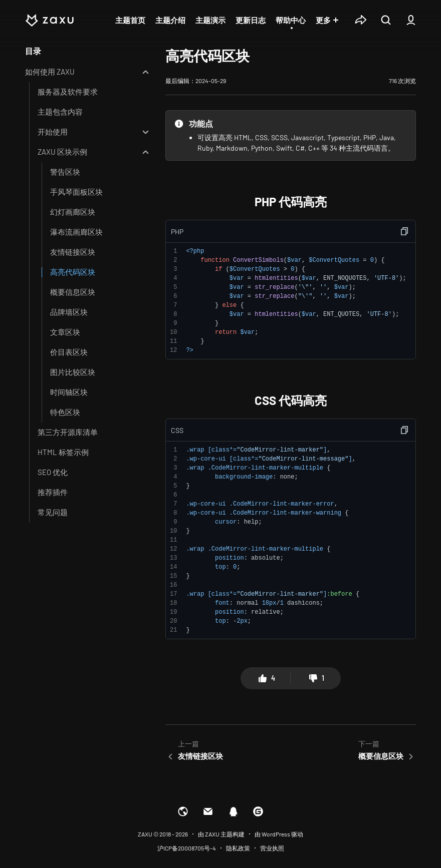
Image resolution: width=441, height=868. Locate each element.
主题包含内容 (60, 112)
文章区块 (65, 332)
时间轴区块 (69, 392)
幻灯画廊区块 (73, 212)
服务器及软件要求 (68, 92)
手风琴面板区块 (76, 192)
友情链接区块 (73, 252)
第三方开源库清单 (68, 432)
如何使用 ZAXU (50, 72)
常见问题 (53, 512)
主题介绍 (170, 20)
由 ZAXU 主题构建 (221, 834)
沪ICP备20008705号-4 (187, 848)
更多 (323, 20)
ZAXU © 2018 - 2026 (163, 834)
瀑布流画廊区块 (76, 232)
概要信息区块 (73, 292)
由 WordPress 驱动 (279, 834)
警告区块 (65, 172)
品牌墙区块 (69, 312)
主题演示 (210, 20)
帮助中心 (291, 20)
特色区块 (65, 412)
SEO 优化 (53, 472)
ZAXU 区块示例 (62, 152)
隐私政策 (238, 848)
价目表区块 (69, 352)
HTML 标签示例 (63, 452)
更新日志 (251, 20)
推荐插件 (53, 492)
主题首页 (130, 20)
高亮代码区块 (73, 272)
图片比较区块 (73, 372)
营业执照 (272, 848)
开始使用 (53, 132)
